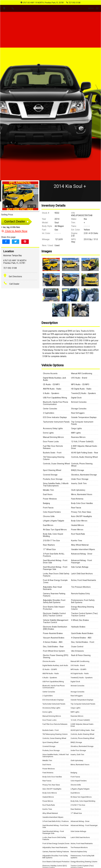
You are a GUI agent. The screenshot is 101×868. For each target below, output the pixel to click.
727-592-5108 (73, 3)
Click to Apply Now (14, 233)
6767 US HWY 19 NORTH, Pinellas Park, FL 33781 (42, 3)
